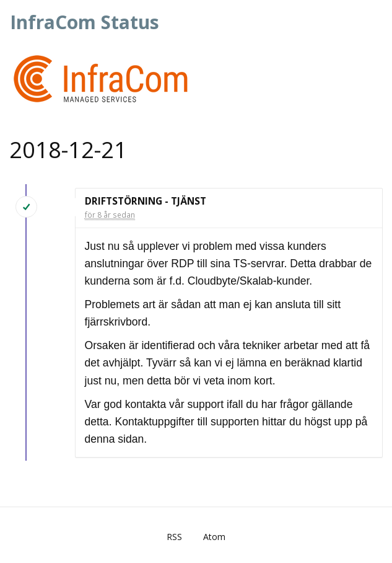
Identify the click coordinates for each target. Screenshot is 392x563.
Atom (214, 537)
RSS (174, 537)
